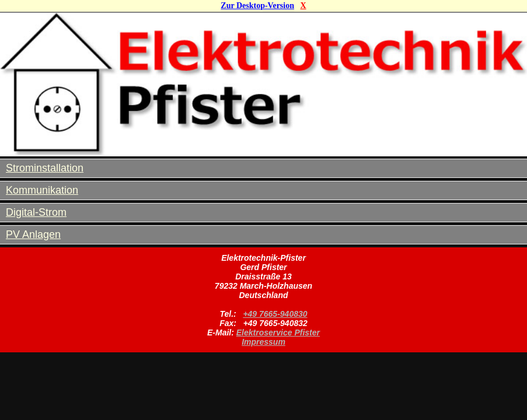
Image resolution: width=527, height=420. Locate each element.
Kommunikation (42, 190)
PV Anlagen (33, 235)
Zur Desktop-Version (257, 6)
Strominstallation (45, 168)
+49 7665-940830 (275, 314)
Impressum (263, 342)
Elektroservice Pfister (278, 332)
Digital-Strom (36, 212)
